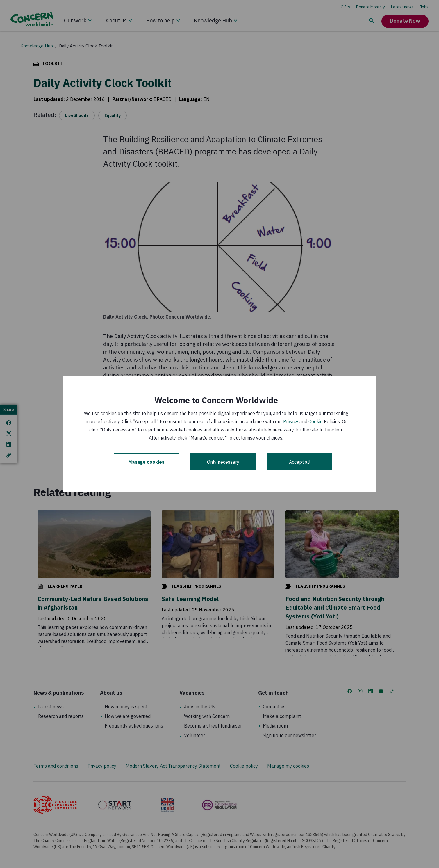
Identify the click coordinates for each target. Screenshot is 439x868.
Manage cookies (146, 462)
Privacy (291, 421)
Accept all (300, 462)
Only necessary (223, 462)
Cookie (316, 421)
